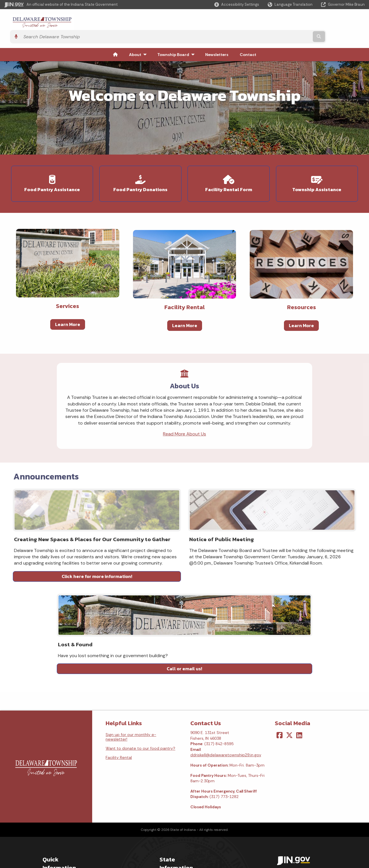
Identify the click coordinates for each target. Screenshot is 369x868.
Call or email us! (301, 594)
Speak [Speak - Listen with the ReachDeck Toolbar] (295, 829)
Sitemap (51, 829)
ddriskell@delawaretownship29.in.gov (226, 674)
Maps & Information (178, 798)
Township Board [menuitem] (177, 42)
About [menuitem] (139, 42)
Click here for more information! (67, 594)
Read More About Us (184, 437)
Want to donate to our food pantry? (140, 667)
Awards (166, 845)
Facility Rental (119, 677)
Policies (50, 819)
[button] (237, 4)
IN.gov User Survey (60, 798)
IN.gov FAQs (53, 839)
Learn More (68, 308)
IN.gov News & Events (180, 809)
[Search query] (321, 22)
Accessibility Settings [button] (297, 797)
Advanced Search (59, 809)
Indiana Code (172, 819)
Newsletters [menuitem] (217, 42)
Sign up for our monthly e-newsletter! (131, 656)
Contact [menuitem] (248, 42)
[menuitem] (115, 42)
